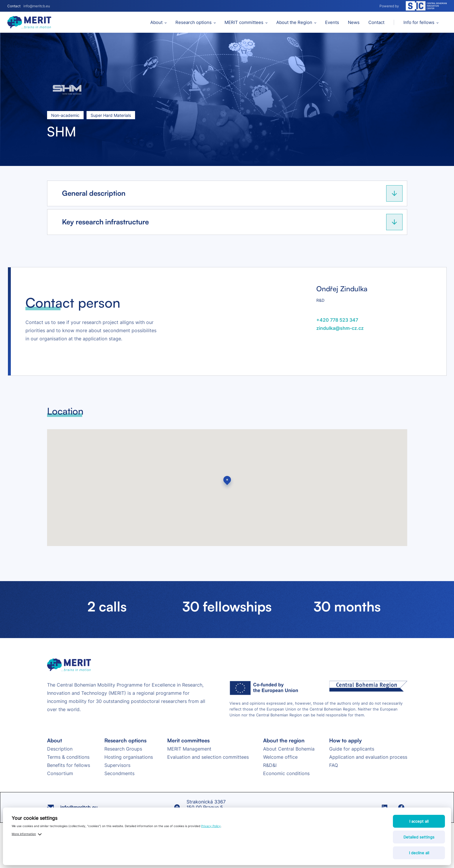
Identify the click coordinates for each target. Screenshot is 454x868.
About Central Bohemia (289, 749)
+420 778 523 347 (337, 320)
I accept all (419, 821)
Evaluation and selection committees (208, 757)
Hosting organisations (129, 757)
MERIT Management (189, 749)
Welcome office (280, 757)
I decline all (419, 853)
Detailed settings (419, 837)
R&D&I (270, 765)
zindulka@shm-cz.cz (340, 328)
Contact (376, 22)
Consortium (60, 773)
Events (332, 22)
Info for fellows (419, 22)
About (156, 22)
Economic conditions (286, 773)
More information (24, 834)
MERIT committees (244, 22)
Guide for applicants (352, 749)
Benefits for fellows (69, 765)
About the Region (294, 22)
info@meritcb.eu (37, 6)
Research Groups (123, 749)
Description (60, 749)
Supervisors (117, 765)
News (354, 22)
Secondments (119, 773)
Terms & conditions (68, 757)
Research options (194, 22)
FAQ (334, 765)
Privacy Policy (211, 826)
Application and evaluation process (368, 757)
